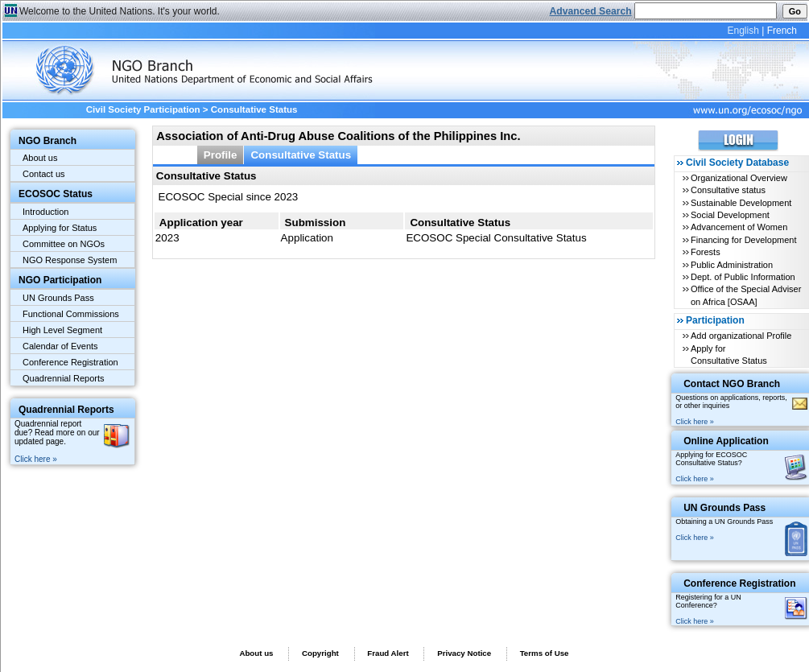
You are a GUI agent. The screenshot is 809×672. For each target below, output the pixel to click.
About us (40, 158)
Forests (706, 252)
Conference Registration (70, 362)
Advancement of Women (739, 227)
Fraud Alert (388, 653)
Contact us (44, 174)
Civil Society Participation (143, 109)
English (743, 31)
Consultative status (728, 190)
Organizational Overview (739, 178)
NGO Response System (70, 260)
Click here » (36, 459)
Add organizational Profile (741, 336)
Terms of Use (545, 653)
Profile (221, 155)
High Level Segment (62, 330)
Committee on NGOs (64, 244)
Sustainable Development (741, 203)
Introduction (45, 212)
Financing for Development (743, 240)
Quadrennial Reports (64, 378)
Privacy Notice (464, 653)
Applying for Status (60, 228)
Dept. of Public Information (743, 277)
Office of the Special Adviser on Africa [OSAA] (746, 295)
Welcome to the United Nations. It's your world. (120, 11)
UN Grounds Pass (58, 298)
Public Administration (732, 265)
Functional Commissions (71, 314)
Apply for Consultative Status (729, 355)
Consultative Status (301, 155)
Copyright (320, 653)
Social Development (730, 215)
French (782, 31)
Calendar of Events (60, 346)
